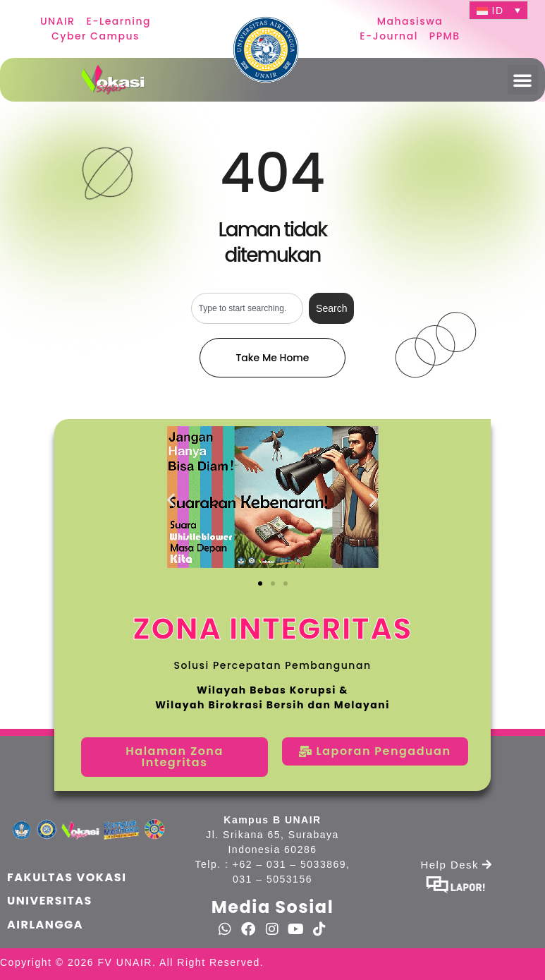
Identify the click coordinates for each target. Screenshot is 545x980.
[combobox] (247, 308)
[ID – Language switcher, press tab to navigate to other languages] (498, 10)
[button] (523, 80)
